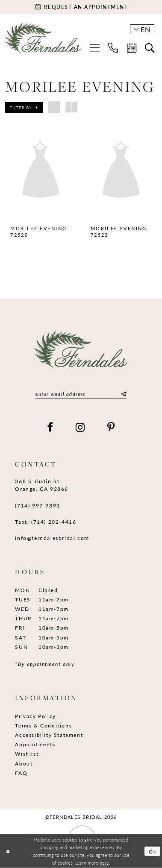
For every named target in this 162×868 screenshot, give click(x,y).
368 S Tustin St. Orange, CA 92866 (42, 485)
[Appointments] (81, 7)
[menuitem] (95, 48)
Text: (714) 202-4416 (46, 522)
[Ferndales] (43, 41)
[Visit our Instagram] (81, 427)
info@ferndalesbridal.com (52, 538)
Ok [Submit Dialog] (153, 851)
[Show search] (150, 48)
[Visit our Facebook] (50, 427)
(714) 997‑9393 (38, 505)
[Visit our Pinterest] (111, 427)
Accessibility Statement (49, 735)
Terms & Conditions (43, 725)
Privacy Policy (35, 716)
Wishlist (27, 754)
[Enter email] (81, 394)
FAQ (21, 773)
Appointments (35, 744)
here (104, 862)
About (24, 763)
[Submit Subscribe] (123, 394)
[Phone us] (113, 48)
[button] (95, 48)
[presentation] (41, 170)
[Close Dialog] (8, 851)
